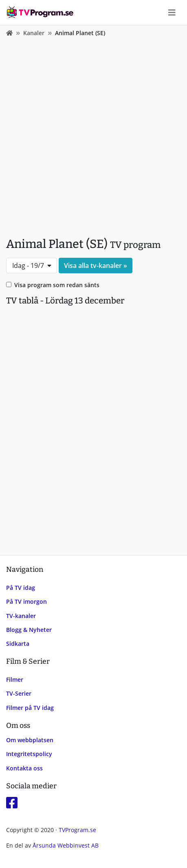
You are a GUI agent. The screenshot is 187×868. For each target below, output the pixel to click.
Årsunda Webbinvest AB (66, 845)
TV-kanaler (21, 616)
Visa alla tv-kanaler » (96, 266)
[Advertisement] (93, 135)
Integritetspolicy (29, 754)
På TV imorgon (26, 601)
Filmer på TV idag (30, 708)
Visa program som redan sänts (57, 285)
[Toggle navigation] (172, 13)
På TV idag (21, 588)
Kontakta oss (24, 768)
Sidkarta (18, 644)
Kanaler (34, 33)
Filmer (15, 679)
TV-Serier (19, 693)
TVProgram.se (77, 830)
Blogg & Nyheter (29, 630)
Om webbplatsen (30, 740)
